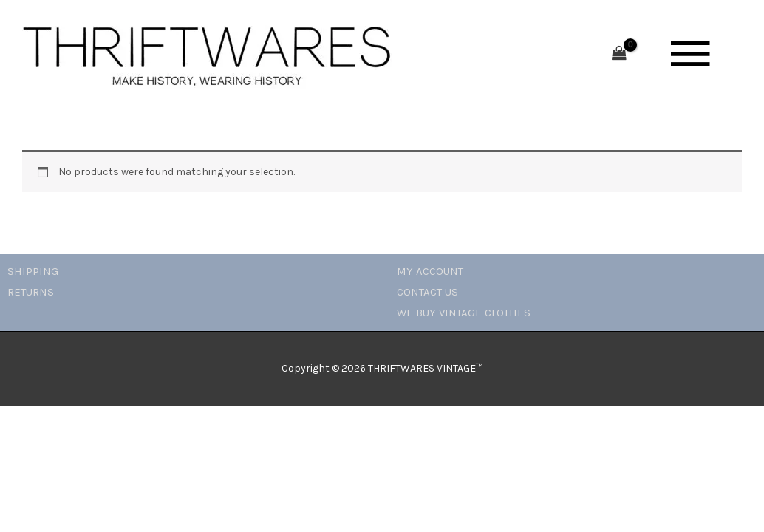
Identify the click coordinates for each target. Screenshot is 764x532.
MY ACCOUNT (430, 271)
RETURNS (31, 292)
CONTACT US (427, 292)
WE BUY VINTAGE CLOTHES (464, 313)
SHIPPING (33, 271)
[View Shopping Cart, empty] (619, 54)
